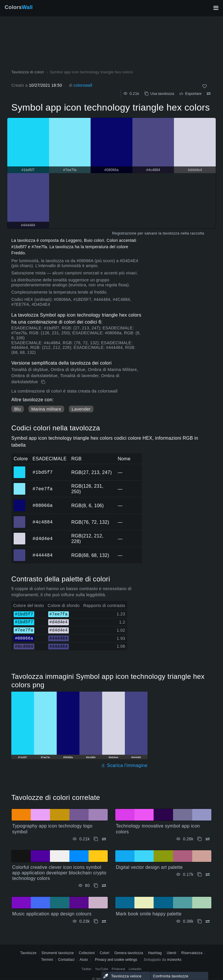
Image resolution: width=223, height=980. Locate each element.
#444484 (43, 555)
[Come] (205, 86)
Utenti (171, 953)
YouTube (101, 969)
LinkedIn (135, 969)
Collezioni (87, 953)
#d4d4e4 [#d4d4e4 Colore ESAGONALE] (20, 535)
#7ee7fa (43, 489)
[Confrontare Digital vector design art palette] (208, 875)
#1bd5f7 (43, 472)
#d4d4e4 (43, 539)
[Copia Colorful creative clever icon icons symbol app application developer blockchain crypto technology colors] (96, 886)
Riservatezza (192, 953)
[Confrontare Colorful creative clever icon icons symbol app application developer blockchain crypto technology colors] (104, 886)
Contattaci (66, 960)
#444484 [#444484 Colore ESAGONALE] (20, 551)
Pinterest (118, 969)
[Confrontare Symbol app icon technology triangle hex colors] (209, 94)
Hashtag (155, 953)
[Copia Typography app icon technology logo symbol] (96, 839)
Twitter (87, 969)
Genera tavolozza (129, 953)
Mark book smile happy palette (149, 914)
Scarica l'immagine (124, 765)
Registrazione (124, 233)
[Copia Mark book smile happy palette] (199, 921)
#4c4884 (43, 522)
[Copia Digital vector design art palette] (199, 875)
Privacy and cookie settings (116, 960)
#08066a (43, 505)
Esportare (190, 94)
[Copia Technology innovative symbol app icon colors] (199, 839)
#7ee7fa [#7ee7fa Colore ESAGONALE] (20, 485)
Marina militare (46, 409)
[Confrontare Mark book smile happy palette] (208, 921)
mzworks (175, 960)
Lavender (81, 409)
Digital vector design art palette (149, 867)
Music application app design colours (52, 914)
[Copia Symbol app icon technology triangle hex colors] (44, 382)
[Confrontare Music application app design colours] (104, 921)
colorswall (83, 85)
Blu (18, 409)
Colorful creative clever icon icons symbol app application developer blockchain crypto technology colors (59, 873)
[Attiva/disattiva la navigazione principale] (216, 8)
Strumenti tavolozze (58, 953)
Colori (105, 953)
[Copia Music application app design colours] (96, 921)
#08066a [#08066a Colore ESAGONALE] (20, 501)
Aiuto (84, 960)
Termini (47, 960)
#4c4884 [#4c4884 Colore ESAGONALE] (20, 518)
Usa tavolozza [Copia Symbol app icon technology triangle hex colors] (159, 94)
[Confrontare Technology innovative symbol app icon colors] (208, 839)
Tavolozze (28, 953)
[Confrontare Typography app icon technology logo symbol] (104, 839)
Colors (19, 7)
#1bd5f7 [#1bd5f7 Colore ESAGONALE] (20, 468)
